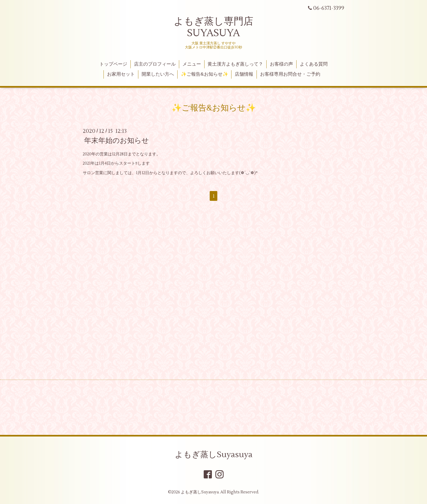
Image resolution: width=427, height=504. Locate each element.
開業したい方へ (158, 74)
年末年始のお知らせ (117, 141)
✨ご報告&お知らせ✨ (205, 74)
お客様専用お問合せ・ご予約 (290, 74)
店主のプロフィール (155, 64)
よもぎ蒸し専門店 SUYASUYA (213, 27)
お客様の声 (281, 64)
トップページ (113, 64)
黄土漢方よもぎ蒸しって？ (235, 64)
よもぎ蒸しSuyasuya (214, 455)
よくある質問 (314, 64)
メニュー (192, 64)
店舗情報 (244, 74)
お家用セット (121, 74)
